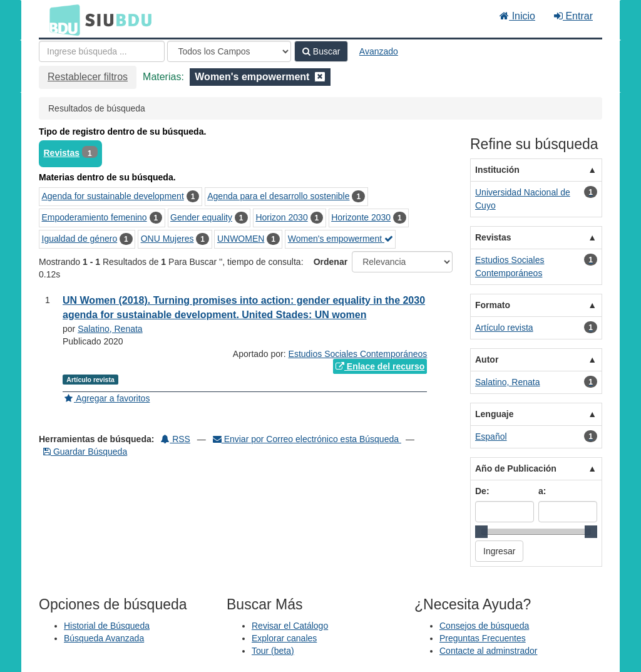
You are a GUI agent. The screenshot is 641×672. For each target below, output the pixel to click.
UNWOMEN (241, 239)
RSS (176, 439)
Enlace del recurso (380, 366)
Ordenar (331, 262)
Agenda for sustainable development (113, 196)
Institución (497, 170)
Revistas (62, 153)
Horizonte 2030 (361, 217)
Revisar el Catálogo (290, 626)
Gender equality (201, 217)
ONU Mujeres (167, 239)
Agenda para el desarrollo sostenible (278, 196)
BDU (61, 19)
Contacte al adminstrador (488, 651)
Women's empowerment (341, 239)
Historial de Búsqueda (107, 626)
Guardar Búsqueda (85, 452)
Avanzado (379, 51)
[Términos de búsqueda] (102, 51)
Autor (487, 359)
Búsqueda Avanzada (104, 638)
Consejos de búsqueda (484, 626)
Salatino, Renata (110, 329)
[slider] (481, 532)
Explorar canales (284, 638)
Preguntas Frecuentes (483, 638)
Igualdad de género (80, 239)
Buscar (321, 51)
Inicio (517, 16)
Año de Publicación (516, 468)
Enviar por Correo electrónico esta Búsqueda (307, 439)
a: (542, 491)
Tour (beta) (273, 651)
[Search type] (229, 51)
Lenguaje (494, 414)
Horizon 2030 (281, 217)
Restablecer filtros (88, 77)
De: (482, 491)
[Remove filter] (320, 77)
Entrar (573, 16)
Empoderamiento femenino (95, 217)
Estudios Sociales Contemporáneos (358, 354)
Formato (493, 305)
